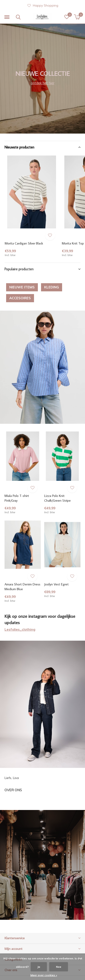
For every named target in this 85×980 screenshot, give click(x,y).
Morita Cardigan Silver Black (24, 243)
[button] (7, 17)
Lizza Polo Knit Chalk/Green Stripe (57, 498)
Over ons (13, 790)
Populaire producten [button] (19, 269)
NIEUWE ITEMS (22, 287)
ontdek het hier (43, 83)
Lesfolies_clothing (20, 629)
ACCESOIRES (20, 298)
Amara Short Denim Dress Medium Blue (22, 587)
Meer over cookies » (44, 975)
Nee (59, 967)
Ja (39, 967)
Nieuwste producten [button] (19, 147)
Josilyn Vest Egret (56, 584)
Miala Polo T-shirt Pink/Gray (17, 498)
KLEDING (52, 287)
